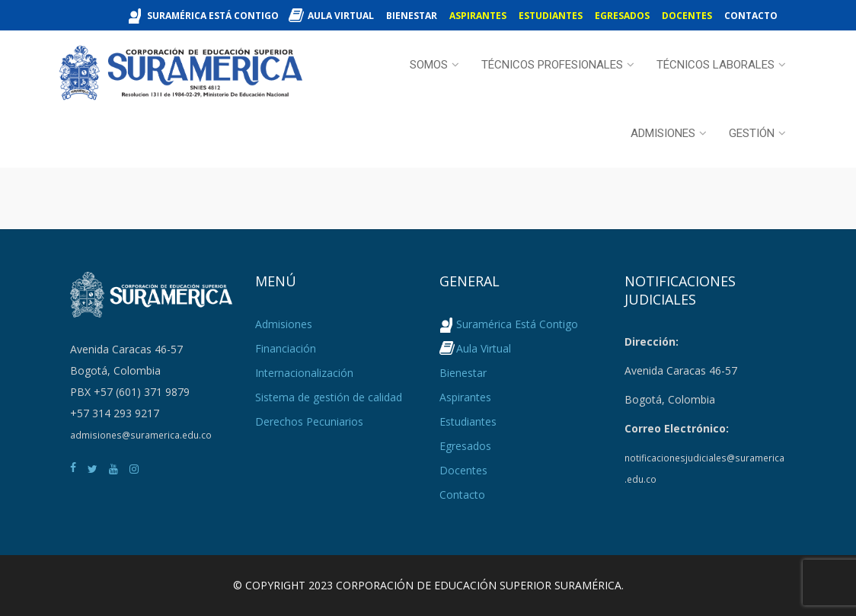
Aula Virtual (341, 16)
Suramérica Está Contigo (213, 16)
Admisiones (663, 133)
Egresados (622, 16)
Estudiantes (551, 16)
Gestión (752, 133)
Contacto (751, 16)
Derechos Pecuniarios (309, 421)
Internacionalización (304, 373)
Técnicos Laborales (715, 65)
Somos (429, 65)
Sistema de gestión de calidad (329, 397)
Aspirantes (478, 16)
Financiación (286, 348)
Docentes (687, 16)
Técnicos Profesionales (552, 65)
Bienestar (412, 16)
